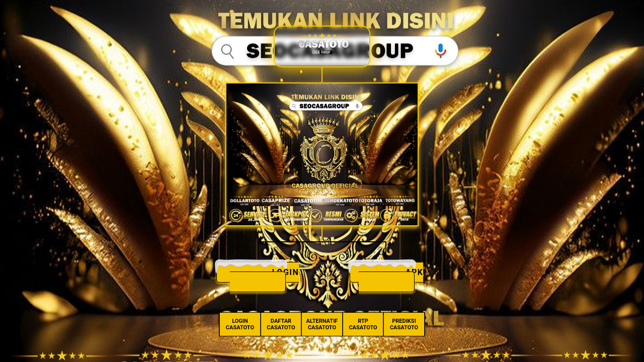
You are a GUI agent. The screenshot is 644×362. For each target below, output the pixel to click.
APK (415, 272)
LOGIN (286, 272)
